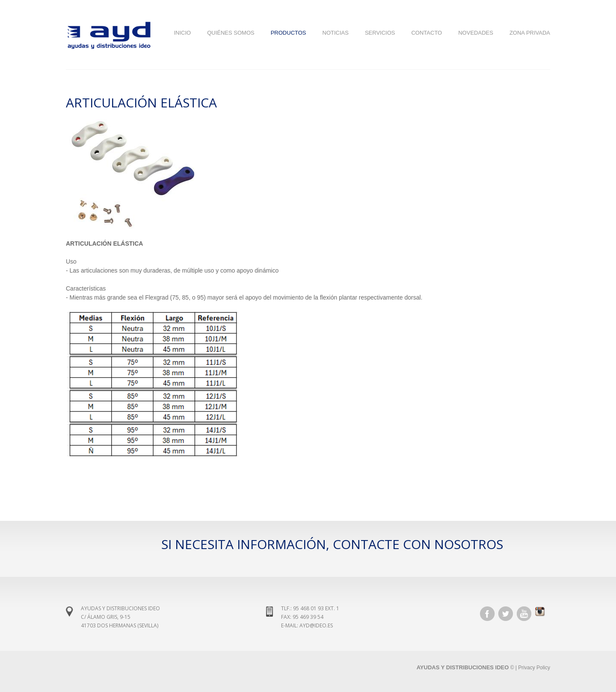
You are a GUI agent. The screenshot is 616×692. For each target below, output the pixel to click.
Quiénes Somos (231, 33)
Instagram (542, 614)
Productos (289, 33)
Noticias (336, 33)
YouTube (524, 614)
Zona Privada (530, 33)
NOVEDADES (476, 33)
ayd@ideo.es (316, 625)
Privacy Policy (534, 668)
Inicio (182, 33)
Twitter (506, 614)
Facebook (487, 614)
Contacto (426, 33)
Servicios (380, 33)
